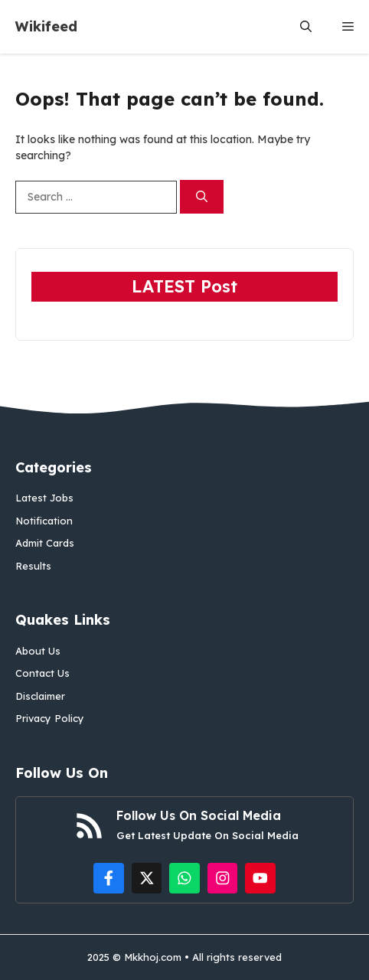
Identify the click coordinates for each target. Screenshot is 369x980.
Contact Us (42, 673)
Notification (44, 521)
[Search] (202, 197)
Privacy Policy (50, 718)
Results (33, 566)
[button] (306, 27)
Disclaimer (40, 696)
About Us (38, 651)
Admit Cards (45, 543)
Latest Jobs (44, 498)
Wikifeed (46, 26)
